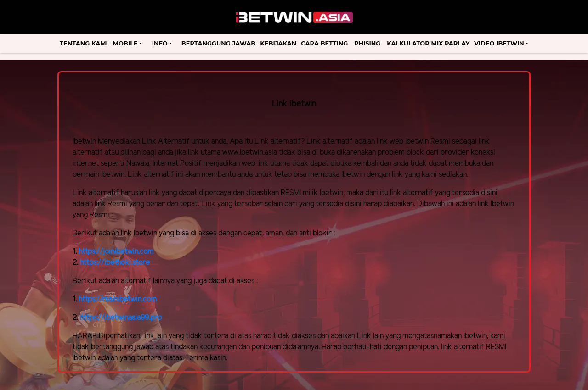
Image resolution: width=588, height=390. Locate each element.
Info (160, 43)
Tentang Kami (84, 43)
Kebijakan (278, 43)
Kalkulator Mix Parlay (428, 43)
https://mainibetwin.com (118, 299)
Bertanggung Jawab (218, 43)
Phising (367, 43)
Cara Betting (324, 43)
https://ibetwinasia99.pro (121, 318)
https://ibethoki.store (115, 263)
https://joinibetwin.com (116, 252)
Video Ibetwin (499, 43)
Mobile (125, 43)
